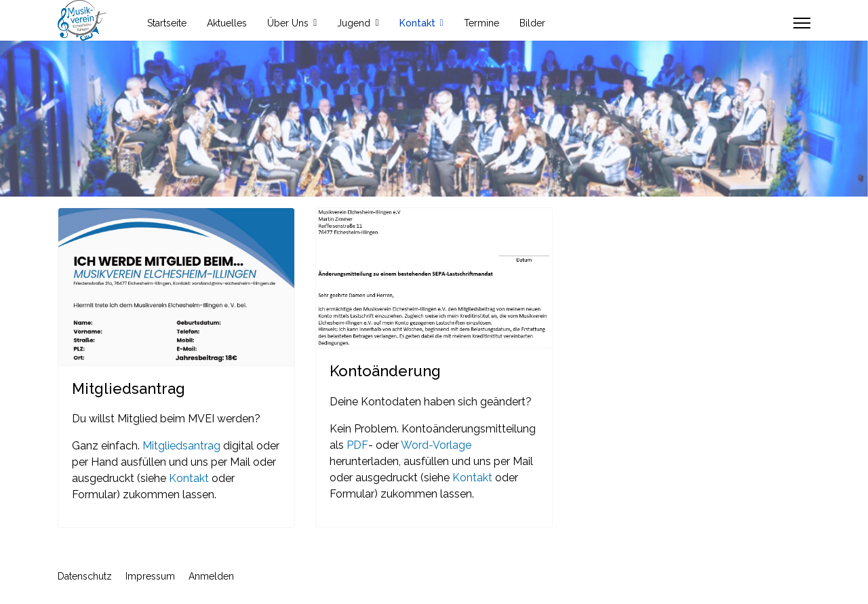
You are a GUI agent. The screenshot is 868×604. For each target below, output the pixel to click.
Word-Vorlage (436, 445)
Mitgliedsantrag (181, 446)
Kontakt (417, 23)
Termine (481, 23)
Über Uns (288, 23)
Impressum (150, 576)
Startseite (167, 23)
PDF (357, 445)
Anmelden (211, 576)
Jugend (354, 23)
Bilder (532, 23)
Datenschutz (85, 576)
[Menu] (802, 23)
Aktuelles (227, 23)
